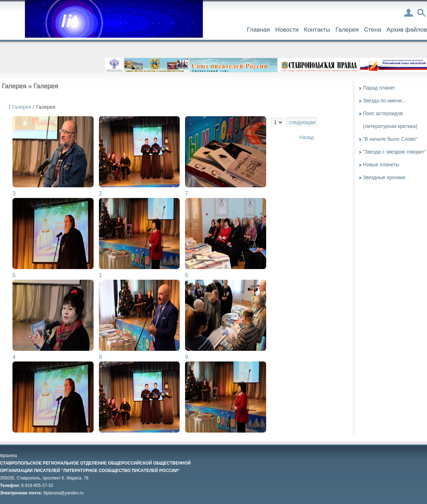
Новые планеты (381, 165)
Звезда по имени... (384, 101)
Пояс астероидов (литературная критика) (390, 120)
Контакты (317, 30)
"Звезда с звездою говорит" (394, 152)
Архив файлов (407, 30)
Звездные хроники (384, 177)
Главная (259, 30)
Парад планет (379, 88)
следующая (302, 122)
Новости (287, 30)
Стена (373, 30)
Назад (306, 137)
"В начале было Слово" (390, 139)
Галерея (347, 30)
